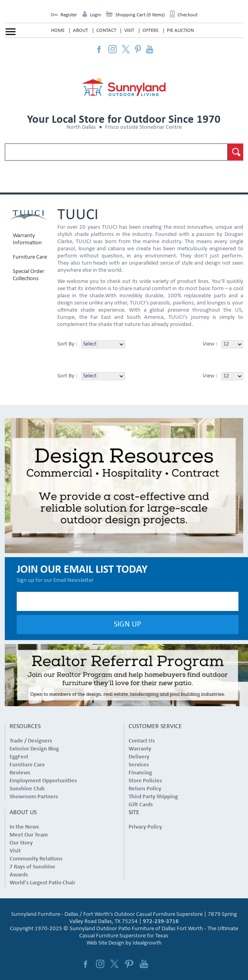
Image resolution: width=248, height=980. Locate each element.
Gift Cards (141, 805)
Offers (150, 30)
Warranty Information (27, 239)
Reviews (20, 773)
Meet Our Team (29, 835)
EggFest (19, 757)
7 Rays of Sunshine (32, 867)
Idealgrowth (147, 943)
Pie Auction (180, 30)
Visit (129, 30)
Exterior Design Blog (34, 749)
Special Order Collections (28, 275)
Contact (106, 30)
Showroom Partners (34, 797)
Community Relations (36, 859)
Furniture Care (30, 257)
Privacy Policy (145, 827)
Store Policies (145, 781)
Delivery (139, 757)
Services (139, 765)
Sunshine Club (27, 789)
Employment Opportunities (43, 781)
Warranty (140, 749)
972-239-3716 (161, 922)
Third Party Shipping (153, 797)
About (80, 30)
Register (69, 15)
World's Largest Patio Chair (42, 883)
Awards (19, 875)
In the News (24, 827)
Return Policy (145, 789)
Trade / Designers (31, 741)
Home (58, 30)
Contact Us (142, 741)
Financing (140, 773)
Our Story (21, 843)
